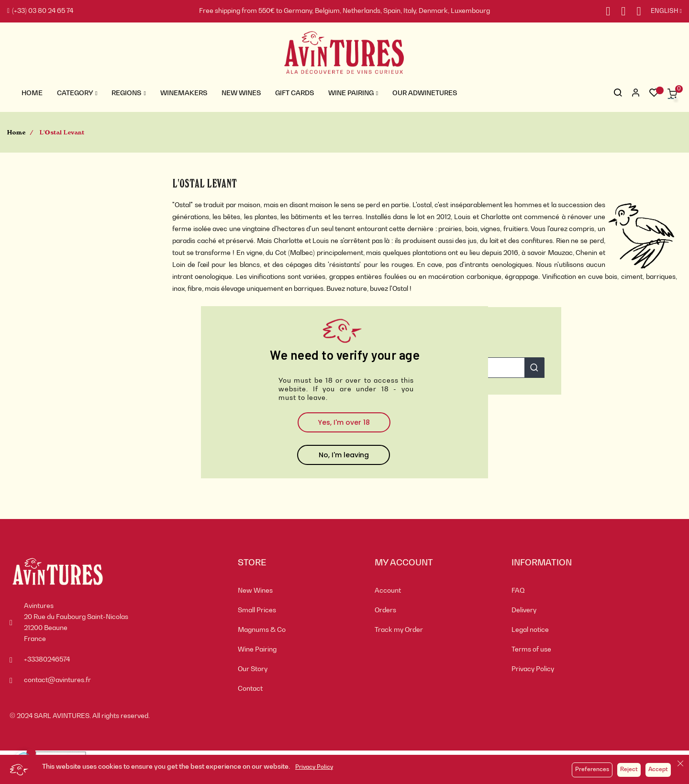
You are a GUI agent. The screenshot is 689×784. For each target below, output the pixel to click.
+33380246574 (47, 660)
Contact (250, 689)
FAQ (518, 591)
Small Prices (257, 610)
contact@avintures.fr (57, 680)
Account (388, 591)
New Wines (255, 591)
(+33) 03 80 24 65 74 (40, 11)
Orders (385, 610)
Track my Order (399, 630)
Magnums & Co (262, 630)
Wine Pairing (257, 650)
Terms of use (531, 650)
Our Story (253, 669)
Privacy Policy (314, 767)
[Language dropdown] (661, 11)
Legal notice (530, 630)
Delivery (524, 610)
